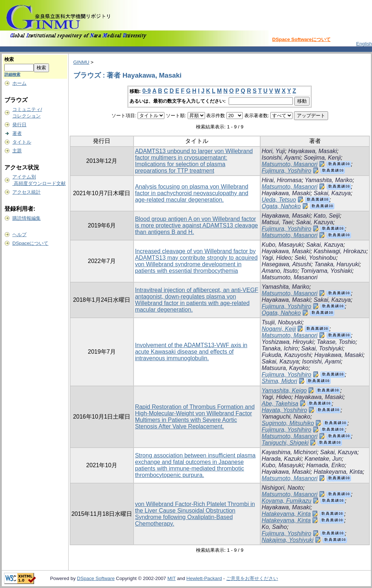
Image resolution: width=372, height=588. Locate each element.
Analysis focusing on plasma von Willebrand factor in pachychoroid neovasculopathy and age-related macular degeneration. (192, 193)
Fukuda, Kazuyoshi (286, 355)
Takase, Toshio (336, 342)
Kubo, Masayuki (282, 245)
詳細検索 (12, 74)
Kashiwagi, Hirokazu (340, 251)
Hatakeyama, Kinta (338, 472)
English (364, 44)
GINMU (81, 62)
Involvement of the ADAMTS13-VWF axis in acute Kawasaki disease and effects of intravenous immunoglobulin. (191, 352)
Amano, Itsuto (280, 271)
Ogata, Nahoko (281, 206)
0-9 (146, 91)
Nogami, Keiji (279, 329)
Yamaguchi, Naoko (286, 417)
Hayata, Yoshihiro (284, 410)
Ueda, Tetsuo (279, 200)
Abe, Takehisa (280, 404)
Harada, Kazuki (281, 459)
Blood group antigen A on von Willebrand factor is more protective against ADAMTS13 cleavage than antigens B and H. (197, 225)
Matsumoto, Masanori (290, 164)
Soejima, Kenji (322, 158)
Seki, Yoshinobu (315, 258)
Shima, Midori (279, 381)
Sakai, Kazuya (332, 193)
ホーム (19, 83)
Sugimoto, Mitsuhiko (288, 423)
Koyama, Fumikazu (287, 501)
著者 (17, 133)
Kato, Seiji (327, 216)
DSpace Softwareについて (301, 39)
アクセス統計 (26, 192)
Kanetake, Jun (323, 459)
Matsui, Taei (277, 222)
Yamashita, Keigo (284, 390)
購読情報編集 (26, 218)
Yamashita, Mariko (329, 180)
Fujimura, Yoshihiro (287, 171)
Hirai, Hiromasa (282, 180)
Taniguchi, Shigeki (285, 443)
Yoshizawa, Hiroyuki (288, 342)
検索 (9, 59)
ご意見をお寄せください (252, 578)
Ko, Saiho (274, 527)
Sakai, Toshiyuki (322, 348)
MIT (171, 578)
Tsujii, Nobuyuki (282, 322)
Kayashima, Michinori (289, 452)
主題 (17, 151)
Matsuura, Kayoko (285, 368)
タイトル (22, 142)
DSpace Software (96, 578)
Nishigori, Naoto (282, 488)
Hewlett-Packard (204, 578)
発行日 (19, 125)
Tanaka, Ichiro (280, 348)
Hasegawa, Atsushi (286, 264)
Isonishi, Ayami (281, 158)
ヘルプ (19, 235)
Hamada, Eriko (326, 465)
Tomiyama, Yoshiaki (326, 271)
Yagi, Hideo (277, 258)
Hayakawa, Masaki (312, 151)
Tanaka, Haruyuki (337, 264)
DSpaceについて (30, 243)
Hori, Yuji (273, 151)
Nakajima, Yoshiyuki (288, 540)
